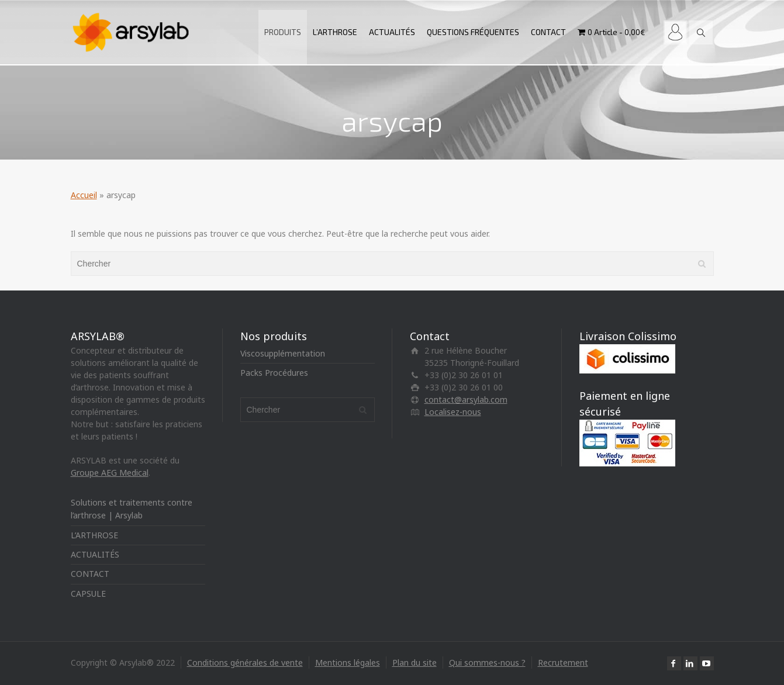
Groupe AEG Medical (110, 473)
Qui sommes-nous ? (487, 662)
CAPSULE (88, 594)
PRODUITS (283, 32)
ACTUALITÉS (392, 32)
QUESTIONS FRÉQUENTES (473, 32)
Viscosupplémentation (283, 353)
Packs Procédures (274, 373)
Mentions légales (348, 662)
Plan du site (415, 662)
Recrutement (563, 662)
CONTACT (548, 32)
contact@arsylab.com (466, 399)
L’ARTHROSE (335, 32)
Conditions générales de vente (245, 662)
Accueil (84, 195)
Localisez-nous (453, 412)
